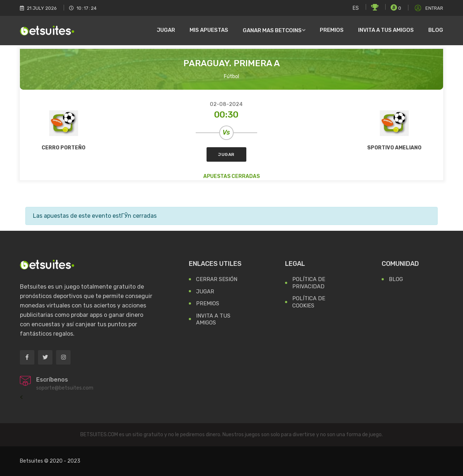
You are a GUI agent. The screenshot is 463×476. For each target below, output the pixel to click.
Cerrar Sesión (217, 279)
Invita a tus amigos (386, 30)
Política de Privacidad (309, 283)
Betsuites (31, 461)
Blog (436, 30)
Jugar (166, 30)
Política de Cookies (309, 302)
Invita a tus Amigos (213, 319)
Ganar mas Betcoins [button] (272, 30)
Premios (332, 30)
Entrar (428, 8)
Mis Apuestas (209, 30)
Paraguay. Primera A (232, 63)
